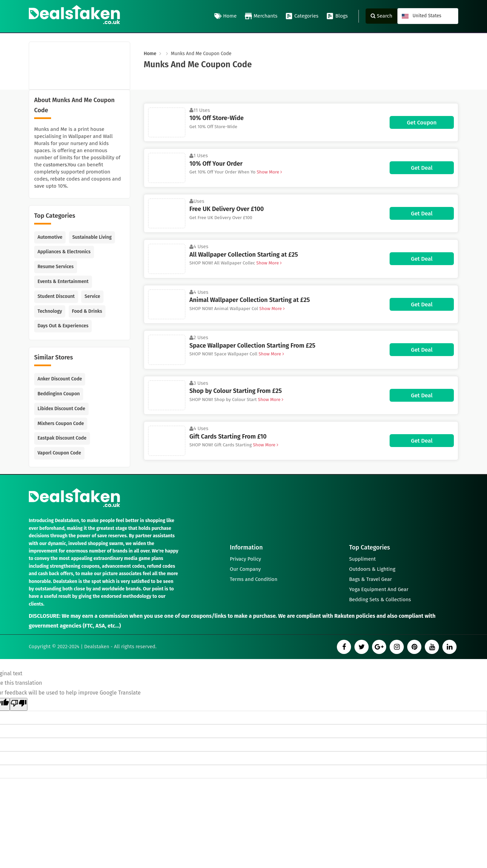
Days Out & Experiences (63, 326)
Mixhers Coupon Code (61, 424)
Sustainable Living (92, 237)
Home (226, 16)
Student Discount (56, 296)
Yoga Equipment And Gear (379, 589)
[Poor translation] (19, 704)
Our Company (246, 569)
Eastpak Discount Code (62, 438)
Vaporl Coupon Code (59, 453)
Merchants (261, 16)
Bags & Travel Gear (370, 579)
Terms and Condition (254, 579)
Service (92, 296)
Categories (302, 16)
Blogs (337, 16)
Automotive (50, 237)
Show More (269, 172)
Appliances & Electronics (64, 252)
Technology (50, 311)
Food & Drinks (87, 311)
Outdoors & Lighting (372, 569)
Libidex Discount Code (61, 409)
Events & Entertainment (63, 281)
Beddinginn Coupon (59, 394)
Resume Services (56, 267)
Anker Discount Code (60, 379)
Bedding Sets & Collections (380, 600)
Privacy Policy (246, 559)
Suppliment (362, 559)
